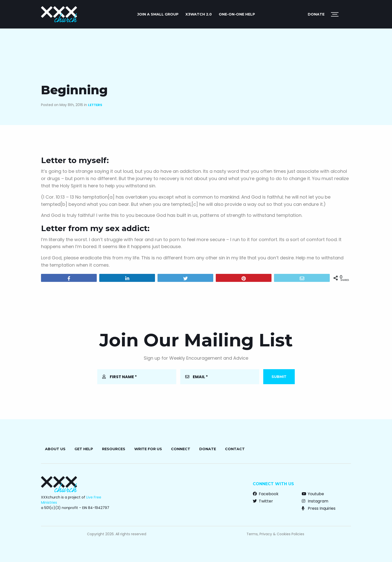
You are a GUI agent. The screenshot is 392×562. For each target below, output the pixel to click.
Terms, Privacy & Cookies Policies (275, 534)
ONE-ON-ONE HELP (237, 14)
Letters (95, 105)
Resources (114, 449)
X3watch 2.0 (199, 14)
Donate (316, 14)
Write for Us (148, 449)
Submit (279, 377)
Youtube (313, 494)
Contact (235, 449)
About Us (55, 449)
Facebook (266, 494)
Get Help (84, 449)
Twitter (263, 501)
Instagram (315, 501)
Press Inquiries (319, 508)
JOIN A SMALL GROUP (158, 14)
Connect (181, 449)
